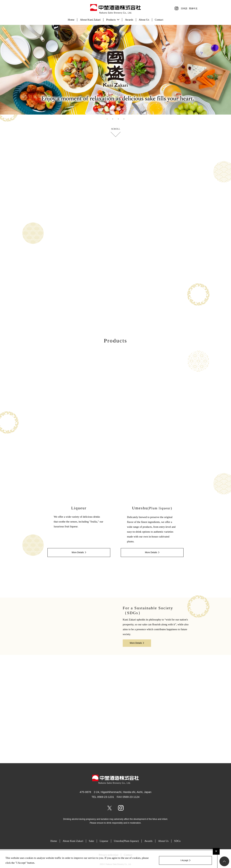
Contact (159, 20)
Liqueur (104, 841)
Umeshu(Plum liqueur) (126, 841)
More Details (78, 552)
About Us (144, 20)
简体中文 (193, 8)
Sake (91, 841)
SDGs (177, 841)
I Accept (184, 860)
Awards (129, 20)
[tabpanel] (115, 70)
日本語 (184, 8)
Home (71, 20)
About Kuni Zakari (90, 20)
